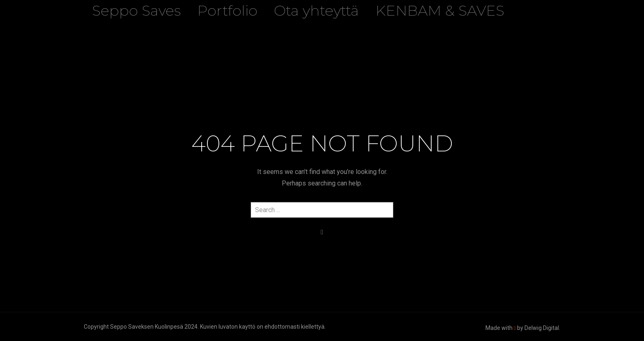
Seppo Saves (136, 10)
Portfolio (227, 10)
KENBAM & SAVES (440, 10)
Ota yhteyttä (316, 10)
